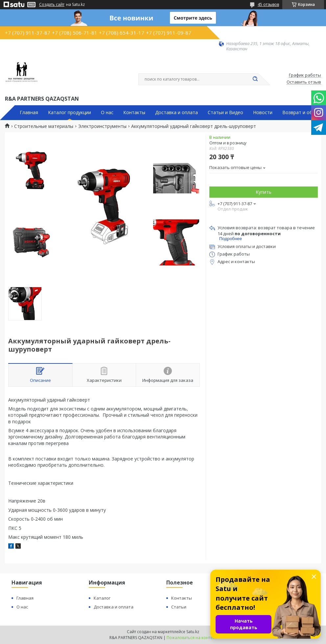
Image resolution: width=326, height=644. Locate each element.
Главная (29, 112)
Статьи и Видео (225, 112)
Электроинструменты (102, 126)
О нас (107, 112)
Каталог (102, 598)
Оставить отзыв (304, 82)
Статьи (179, 607)
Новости (263, 112)
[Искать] (255, 79)
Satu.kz (193, 632)
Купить (264, 192)
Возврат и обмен (302, 112)
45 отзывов (268, 4)
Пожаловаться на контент (192, 638)
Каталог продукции (70, 112)
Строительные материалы (44, 126)
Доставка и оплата (176, 112)
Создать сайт (52, 5)
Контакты (134, 112)
